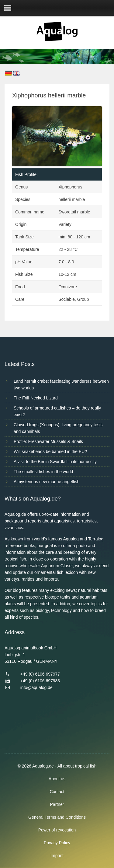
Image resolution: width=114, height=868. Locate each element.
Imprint (57, 856)
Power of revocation (57, 830)
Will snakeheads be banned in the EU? (50, 452)
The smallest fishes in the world (43, 472)
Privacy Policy (57, 843)
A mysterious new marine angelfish (47, 482)
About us (57, 779)
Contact (57, 792)
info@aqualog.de (36, 687)
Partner (57, 804)
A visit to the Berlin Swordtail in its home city (55, 462)
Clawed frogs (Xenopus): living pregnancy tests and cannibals (58, 428)
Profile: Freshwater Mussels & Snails (48, 441)
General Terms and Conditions (57, 817)
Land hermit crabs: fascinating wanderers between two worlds (61, 385)
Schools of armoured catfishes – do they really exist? (57, 411)
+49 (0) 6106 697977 (40, 674)
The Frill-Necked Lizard (36, 398)
